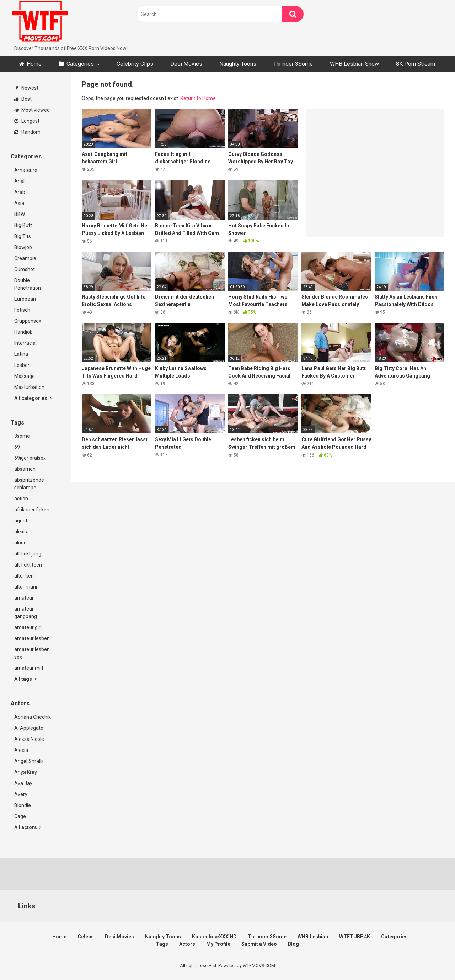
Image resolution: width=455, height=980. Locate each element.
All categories (33, 398)
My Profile (218, 944)
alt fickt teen (28, 565)
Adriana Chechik (33, 717)
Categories (80, 64)
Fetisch (22, 310)
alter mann (26, 587)
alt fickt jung (28, 554)
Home (34, 64)
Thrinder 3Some (293, 64)
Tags (162, 944)
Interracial (25, 343)
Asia (19, 203)
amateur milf (29, 668)
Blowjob (23, 247)
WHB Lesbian (313, 937)
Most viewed (32, 110)
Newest (27, 88)
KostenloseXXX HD (214, 937)
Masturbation (29, 387)
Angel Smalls (29, 761)
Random (27, 132)
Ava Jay (23, 783)
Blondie (23, 805)
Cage (20, 816)
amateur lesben (32, 638)
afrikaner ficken (32, 510)
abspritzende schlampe (29, 484)
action (21, 499)
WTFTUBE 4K (355, 937)
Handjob (23, 332)
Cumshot (25, 269)
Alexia (21, 750)
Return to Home (198, 98)
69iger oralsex (30, 458)
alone (20, 543)
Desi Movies (186, 64)
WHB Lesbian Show (354, 64)
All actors (28, 827)
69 (17, 447)
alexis (21, 532)
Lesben (22, 365)
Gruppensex (28, 321)
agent (21, 521)
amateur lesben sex (32, 653)
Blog (293, 944)
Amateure (26, 170)
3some (22, 436)
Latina (21, 354)
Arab (20, 192)
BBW (20, 214)
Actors (187, 944)
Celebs (86, 937)
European (25, 299)
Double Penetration (28, 284)
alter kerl (24, 576)
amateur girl (28, 627)
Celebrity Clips (135, 64)
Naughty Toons (238, 64)
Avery (21, 794)
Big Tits (23, 236)
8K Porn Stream (416, 64)
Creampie (25, 258)
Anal (19, 181)
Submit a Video (259, 944)
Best (23, 99)
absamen (25, 469)
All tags (25, 679)
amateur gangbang (26, 613)
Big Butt (23, 225)
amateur (24, 598)
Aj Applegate (29, 728)
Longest (27, 121)
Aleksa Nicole (29, 739)
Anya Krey (26, 772)
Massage (25, 376)
